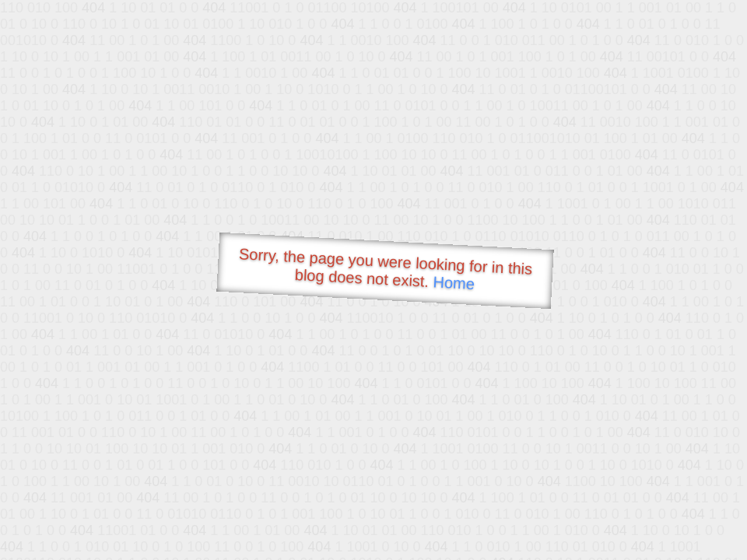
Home (454, 283)
